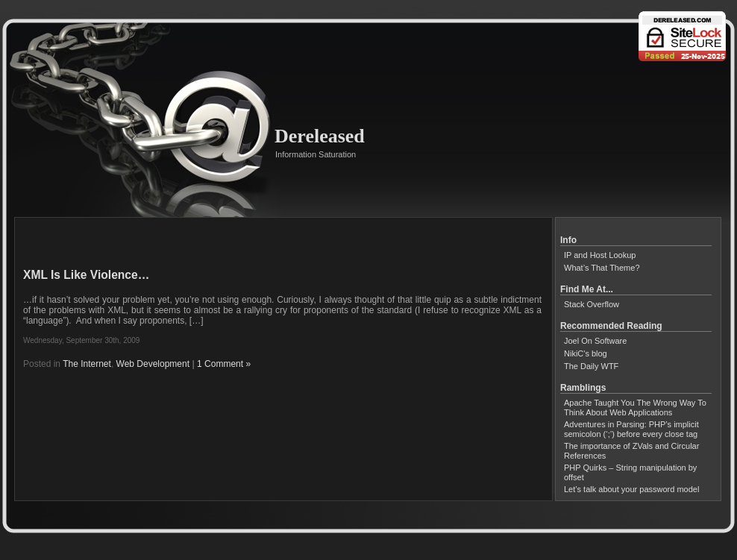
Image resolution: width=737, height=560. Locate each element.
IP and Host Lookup (600, 255)
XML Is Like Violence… (86, 275)
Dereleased (320, 136)
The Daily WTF (591, 366)
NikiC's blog (586, 353)
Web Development (153, 364)
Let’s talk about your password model (631, 489)
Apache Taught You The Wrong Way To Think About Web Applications (635, 408)
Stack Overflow (592, 304)
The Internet (87, 364)
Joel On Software (595, 341)
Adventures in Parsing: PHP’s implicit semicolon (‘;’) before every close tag (631, 429)
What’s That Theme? (602, 268)
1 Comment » (224, 364)
